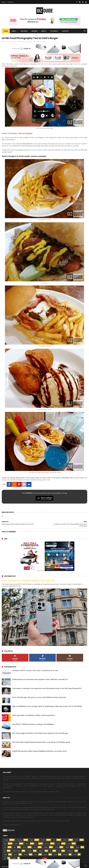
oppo (32, 840)
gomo (16, 854)
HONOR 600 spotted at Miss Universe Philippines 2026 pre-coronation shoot (40, 751)
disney (26, 854)
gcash (25, 847)
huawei (6, 840)
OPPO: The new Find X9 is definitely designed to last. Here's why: (29, 581)
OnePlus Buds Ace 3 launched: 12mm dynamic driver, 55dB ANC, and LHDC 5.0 (40, 679)
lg (48, 41)
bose (75, 854)
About (4, 2)
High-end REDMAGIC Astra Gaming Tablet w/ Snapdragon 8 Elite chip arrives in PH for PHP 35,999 (47, 706)
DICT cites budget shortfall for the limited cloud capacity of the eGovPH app (40, 733)
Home (6, 31)
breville (65, 854)
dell (59, 851)
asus (5, 844)
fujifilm (46, 847)
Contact (11, 2)
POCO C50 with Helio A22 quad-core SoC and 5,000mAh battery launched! (39, 697)
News (14, 31)
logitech (41, 851)
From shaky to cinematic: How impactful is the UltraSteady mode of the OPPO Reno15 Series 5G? (47, 688)
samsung (20, 840)
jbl (51, 851)
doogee (30, 851)
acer (5, 847)
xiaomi (43, 840)
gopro (46, 854)
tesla (55, 854)
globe (16, 844)
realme (65, 840)
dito (15, 847)
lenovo (47, 844)
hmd (36, 854)
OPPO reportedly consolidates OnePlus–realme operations (33, 715)
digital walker (17, 851)
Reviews (34, 31)
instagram (70, 851)
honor (77, 840)
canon (78, 847)
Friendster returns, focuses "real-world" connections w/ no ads (35, 671)
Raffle (44, 31)
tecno (58, 844)
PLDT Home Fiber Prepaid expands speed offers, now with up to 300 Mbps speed (41, 742)
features (44, 41)
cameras (38, 41)
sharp (57, 847)
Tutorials (54, 31)
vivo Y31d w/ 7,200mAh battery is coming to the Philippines (33, 724)
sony (69, 844)
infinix (27, 844)
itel (5, 851)
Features (24, 31)
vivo (54, 840)
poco (35, 847)
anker (6, 854)
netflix (67, 847)
